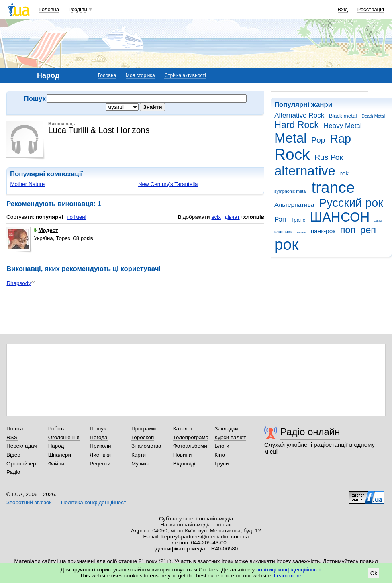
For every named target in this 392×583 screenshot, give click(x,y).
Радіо (13, 472)
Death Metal (373, 116)
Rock (292, 154)
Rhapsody (19, 283)
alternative (305, 171)
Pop (318, 140)
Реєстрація (371, 9)
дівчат (232, 217)
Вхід (343, 9)
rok (344, 173)
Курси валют (230, 437)
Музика (140, 464)
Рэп (280, 219)
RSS (12, 437)
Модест (46, 230)
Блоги (222, 446)
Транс (298, 220)
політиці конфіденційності (288, 570)
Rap (340, 139)
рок (286, 244)
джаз (378, 221)
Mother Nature (27, 184)
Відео (13, 455)
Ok (374, 573)
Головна (49, 9)
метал (301, 232)
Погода (98, 437)
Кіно (220, 455)
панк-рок (323, 231)
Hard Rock (297, 125)
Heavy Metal (343, 126)
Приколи (100, 446)
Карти (139, 455)
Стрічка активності (185, 75)
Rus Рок (329, 157)
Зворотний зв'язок (29, 502)
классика (283, 232)
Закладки (226, 429)
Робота (57, 429)
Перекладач (21, 446)
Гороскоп (143, 437)
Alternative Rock (299, 115)
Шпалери (60, 455)
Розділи (78, 9)
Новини (183, 455)
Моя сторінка (140, 75)
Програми (144, 429)
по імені (77, 217)
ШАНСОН (340, 217)
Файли (56, 464)
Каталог (183, 429)
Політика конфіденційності (94, 502)
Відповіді (184, 464)
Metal (291, 138)
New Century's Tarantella (168, 184)
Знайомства (146, 446)
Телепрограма (191, 437)
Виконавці (24, 269)
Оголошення (64, 437)
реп (368, 230)
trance (333, 187)
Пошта (15, 429)
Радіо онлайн (310, 432)
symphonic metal (291, 191)
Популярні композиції (46, 174)
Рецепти (100, 464)
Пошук (98, 429)
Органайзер (21, 464)
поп (348, 230)
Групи (222, 464)
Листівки (100, 455)
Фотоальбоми (190, 446)
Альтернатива (294, 205)
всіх (216, 217)
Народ (56, 446)
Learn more (288, 576)
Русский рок (351, 203)
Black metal (343, 116)
